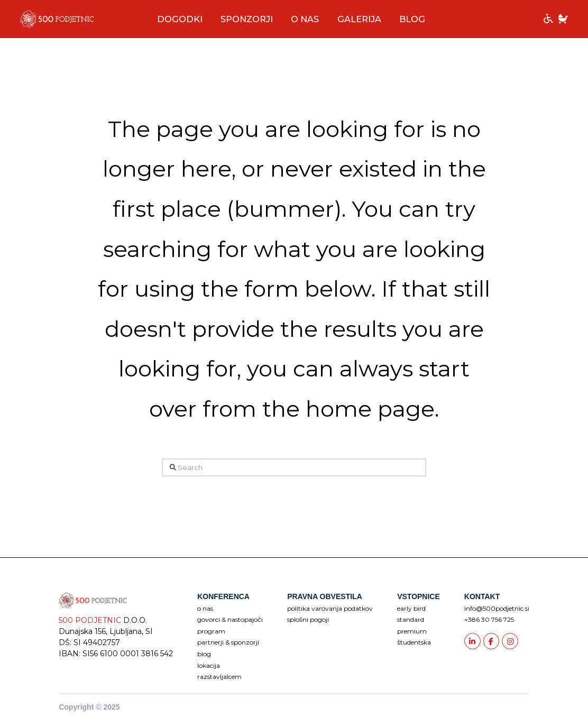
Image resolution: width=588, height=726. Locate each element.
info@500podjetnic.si (497, 608)
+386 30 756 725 (489, 619)
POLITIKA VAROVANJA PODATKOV (330, 608)
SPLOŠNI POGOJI (308, 619)
